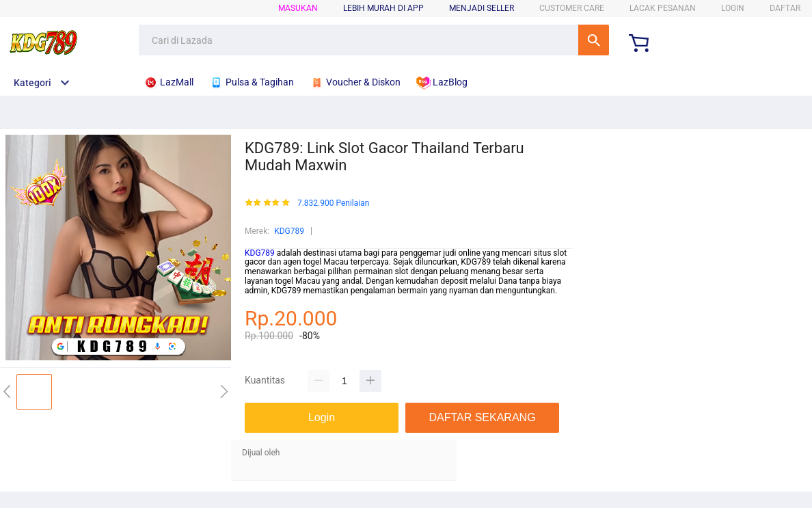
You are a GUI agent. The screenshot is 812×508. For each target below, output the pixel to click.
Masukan (298, 8)
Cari (594, 40)
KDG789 (289, 231)
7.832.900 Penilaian (333, 203)
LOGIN (733, 8)
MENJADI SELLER (482, 8)
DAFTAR (785, 8)
